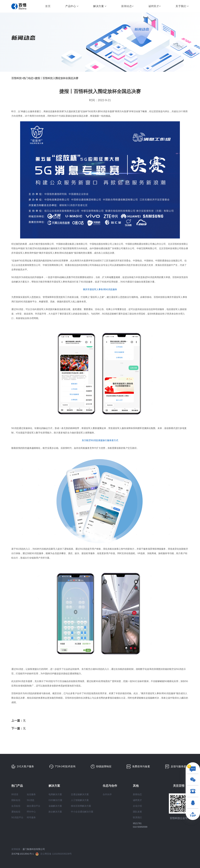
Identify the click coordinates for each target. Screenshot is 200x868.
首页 (48, 6)
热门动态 (28, 78)
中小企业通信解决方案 (82, 812)
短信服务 (31, 794)
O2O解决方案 (55, 800)
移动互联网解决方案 (81, 806)
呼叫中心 (31, 812)
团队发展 (137, 812)
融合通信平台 (34, 806)
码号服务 (31, 817)
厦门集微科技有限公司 (34, 849)
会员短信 (16, 806)
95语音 (15, 794)
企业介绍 (137, 806)
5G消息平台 (17, 817)
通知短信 (16, 812)
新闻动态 (127, 6)
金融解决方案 (55, 806)
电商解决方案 (55, 794)
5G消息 (31, 800)
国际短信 (16, 800)
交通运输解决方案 (80, 794)
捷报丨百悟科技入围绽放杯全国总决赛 (57, 78)
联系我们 (137, 817)
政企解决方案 (55, 812)
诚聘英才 (154, 6)
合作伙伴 (107, 794)
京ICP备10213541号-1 (23, 854)
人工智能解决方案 (80, 800)
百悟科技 (16, 78)
